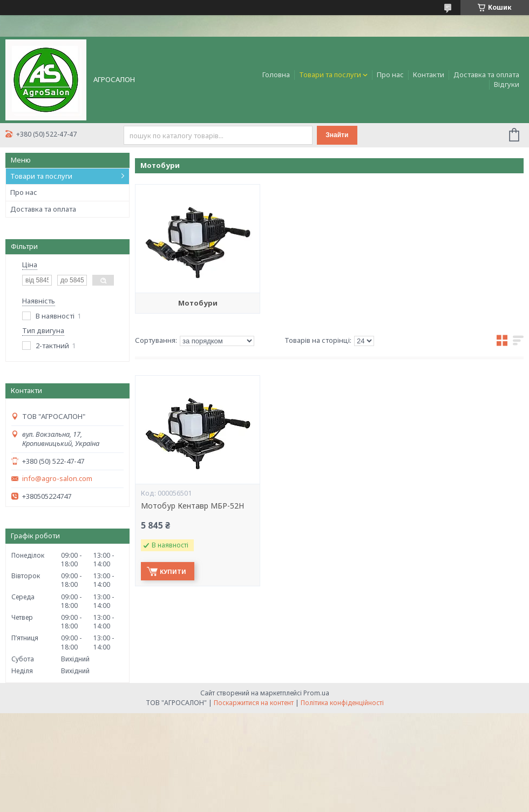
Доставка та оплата (486, 75)
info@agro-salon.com (57, 479)
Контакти (429, 75)
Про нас (390, 75)
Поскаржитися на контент (254, 703)
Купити (173, 571)
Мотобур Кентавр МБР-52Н (192, 506)
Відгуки (507, 84)
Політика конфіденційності (342, 703)
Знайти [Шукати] (337, 135)
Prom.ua (316, 693)
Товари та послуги (330, 75)
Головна (276, 75)
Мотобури (198, 303)
